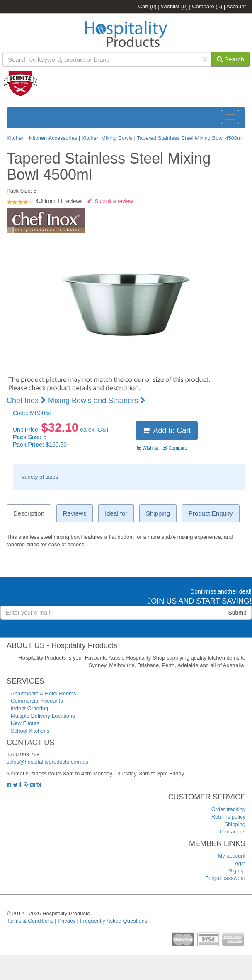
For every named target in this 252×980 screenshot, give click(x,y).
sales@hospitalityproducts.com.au (47, 762)
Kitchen (16, 138)
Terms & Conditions (30, 921)
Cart (148, 6)
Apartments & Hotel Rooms (44, 693)
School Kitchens (30, 731)
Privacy (67, 921)
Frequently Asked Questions (114, 921)
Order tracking (228, 809)
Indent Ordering (29, 708)
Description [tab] (29, 513)
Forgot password (225, 878)
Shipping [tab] (158, 513)
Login (239, 863)
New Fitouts (25, 723)
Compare (207, 6)
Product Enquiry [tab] (211, 513)
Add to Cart (167, 430)
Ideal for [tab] (116, 513)
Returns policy (228, 817)
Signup (237, 871)
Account (236, 6)
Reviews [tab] (75, 513)
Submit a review (110, 201)
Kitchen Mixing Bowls (107, 138)
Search (230, 59)
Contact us (233, 832)
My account (232, 856)
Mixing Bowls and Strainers (97, 401)
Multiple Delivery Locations (43, 716)
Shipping (235, 824)
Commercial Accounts (37, 701)
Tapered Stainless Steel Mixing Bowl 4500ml (190, 138)
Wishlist (174, 6)
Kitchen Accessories (53, 138)
